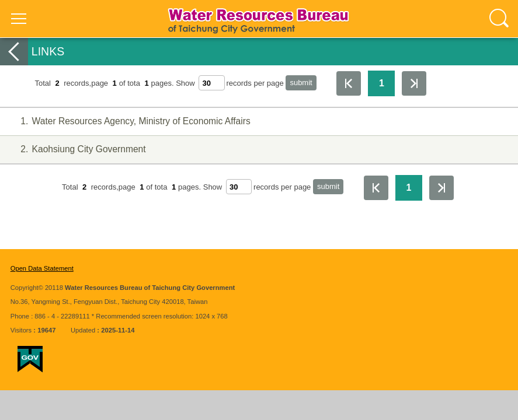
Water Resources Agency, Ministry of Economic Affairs (128, 122)
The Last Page (414, 83)
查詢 (499, 19)
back (14, 52)
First (349, 83)
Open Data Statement (42, 268)
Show (185, 83)
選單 (19, 19)
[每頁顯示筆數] (211, 83)
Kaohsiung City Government (76, 150)
